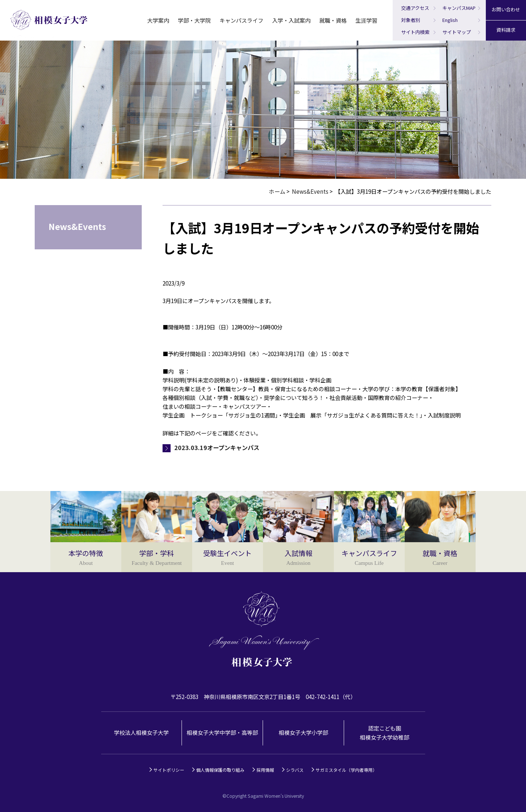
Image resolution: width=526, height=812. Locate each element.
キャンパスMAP (459, 8)
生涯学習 (366, 20)
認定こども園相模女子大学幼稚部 (384, 732)
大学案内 (158, 20)
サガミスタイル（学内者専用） (346, 770)
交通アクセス (415, 8)
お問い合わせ (506, 9)
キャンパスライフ (241, 20)
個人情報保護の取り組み (220, 770)
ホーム (277, 191)
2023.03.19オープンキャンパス (217, 447)
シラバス (295, 770)
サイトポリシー (169, 770)
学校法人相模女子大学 (141, 732)
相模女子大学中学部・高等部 (222, 732)
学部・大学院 (194, 20)
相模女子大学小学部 (303, 732)
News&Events (310, 191)
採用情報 (265, 770)
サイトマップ (457, 32)
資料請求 (506, 30)
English (450, 20)
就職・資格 (333, 20)
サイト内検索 (415, 32)
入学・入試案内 (291, 20)
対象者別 (411, 20)
